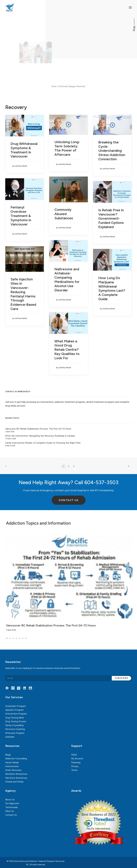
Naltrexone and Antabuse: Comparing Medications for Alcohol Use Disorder (67, 280)
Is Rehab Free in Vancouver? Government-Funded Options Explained (111, 218)
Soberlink (10, 737)
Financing (76, 763)
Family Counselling (14, 725)
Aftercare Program (15, 733)
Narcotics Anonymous (16, 778)
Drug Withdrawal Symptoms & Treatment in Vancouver (24, 150)
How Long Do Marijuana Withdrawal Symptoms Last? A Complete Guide (112, 288)
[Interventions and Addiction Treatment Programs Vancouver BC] (23, 7)
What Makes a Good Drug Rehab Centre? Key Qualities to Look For (67, 350)
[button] (130, 7)
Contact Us (11, 815)
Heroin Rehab (12, 763)
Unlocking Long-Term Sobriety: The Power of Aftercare (67, 148)
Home (54, 86)
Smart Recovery (13, 770)
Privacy (75, 766)
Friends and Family (14, 782)
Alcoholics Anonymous (16, 774)
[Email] (68, 678)
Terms (74, 770)
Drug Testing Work (15, 718)
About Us (10, 800)
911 (96, 490)
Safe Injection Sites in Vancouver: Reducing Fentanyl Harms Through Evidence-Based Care (23, 294)
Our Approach (12, 803)
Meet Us (10, 811)
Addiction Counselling (16, 759)
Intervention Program (16, 714)
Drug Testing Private (16, 722)
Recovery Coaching (15, 729)
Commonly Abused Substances (64, 214)
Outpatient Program (16, 706)
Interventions (12, 766)
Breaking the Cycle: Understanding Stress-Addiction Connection (112, 151)
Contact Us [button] (69, 500)
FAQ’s (74, 755)
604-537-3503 (101, 482)
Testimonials (12, 807)
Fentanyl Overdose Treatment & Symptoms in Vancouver (21, 216)
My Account (77, 759)
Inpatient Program (14, 710)
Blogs (8, 755)
